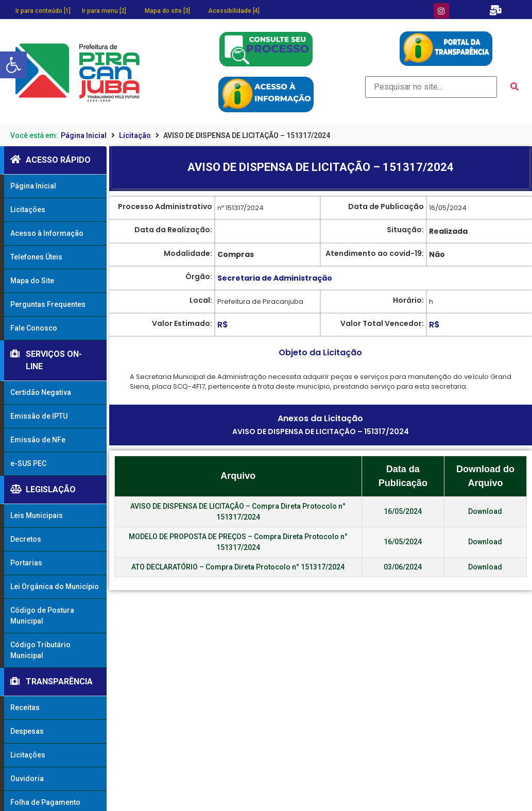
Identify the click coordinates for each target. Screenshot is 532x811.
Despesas (27, 731)
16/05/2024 (403, 511)
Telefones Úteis (36, 257)
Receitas (25, 708)
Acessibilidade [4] (234, 11)
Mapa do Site (32, 281)
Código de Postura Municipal (42, 616)
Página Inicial (84, 135)
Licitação (135, 135)
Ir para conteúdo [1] (43, 11)
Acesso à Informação (47, 233)
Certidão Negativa (41, 392)
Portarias (26, 563)
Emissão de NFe (38, 440)
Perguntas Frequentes (48, 304)
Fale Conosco (34, 328)
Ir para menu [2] (104, 11)
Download (485, 511)
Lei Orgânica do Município (55, 586)
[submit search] (514, 87)
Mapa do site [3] (167, 11)
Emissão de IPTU (39, 416)
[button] (13, 65)
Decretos (26, 539)
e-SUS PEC (28, 463)
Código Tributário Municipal (40, 650)
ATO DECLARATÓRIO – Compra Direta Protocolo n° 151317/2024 (238, 567)
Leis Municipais (37, 515)
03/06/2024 (403, 567)
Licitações (28, 210)
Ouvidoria (27, 779)
